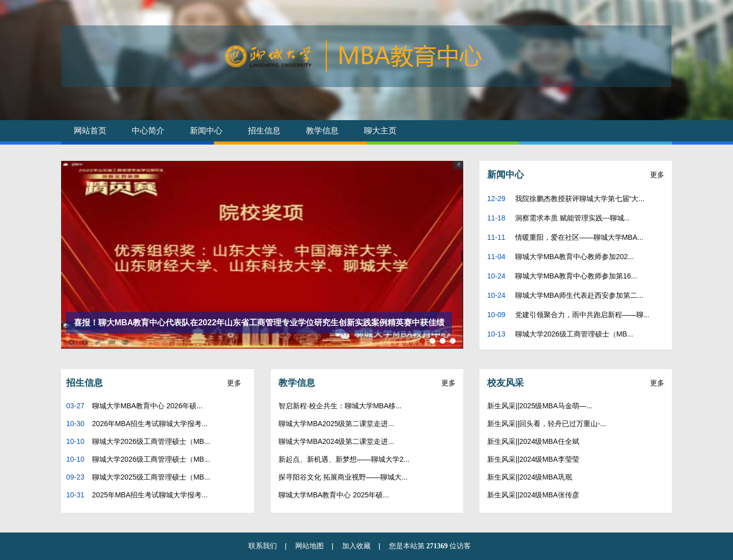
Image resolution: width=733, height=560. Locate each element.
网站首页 (90, 131)
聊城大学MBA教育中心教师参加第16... (575, 276)
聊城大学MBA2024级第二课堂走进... (336, 441)
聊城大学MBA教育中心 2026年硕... (147, 406)
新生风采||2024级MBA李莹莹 (533, 459)
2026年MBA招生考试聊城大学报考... (150, 424)
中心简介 (148, 131)
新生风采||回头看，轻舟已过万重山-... (547, 424)
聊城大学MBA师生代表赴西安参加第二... (578, 295)
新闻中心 (206, 131)
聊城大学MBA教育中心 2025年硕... (334, 495)
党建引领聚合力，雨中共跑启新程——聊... (581, 315)
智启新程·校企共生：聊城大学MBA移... (340, 406)
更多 (657, 175)
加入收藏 (356, 546)
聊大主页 (380, 131)
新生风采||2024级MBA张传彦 (533, 495)
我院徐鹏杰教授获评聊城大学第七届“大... (579, 199)
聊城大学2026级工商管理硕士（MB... (573, 334)
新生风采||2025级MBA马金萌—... (540, 406)
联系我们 (263, 546)
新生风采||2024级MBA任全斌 (533, 441)
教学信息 (322, 131)
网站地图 (309, 546)
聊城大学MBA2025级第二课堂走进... (336, 424)
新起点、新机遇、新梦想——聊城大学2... (344, 459)
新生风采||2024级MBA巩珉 (530, 477)
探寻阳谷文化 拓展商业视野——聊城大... (343, 477)
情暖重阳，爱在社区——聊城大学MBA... (578, 237)
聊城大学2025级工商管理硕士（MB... (151, 477)
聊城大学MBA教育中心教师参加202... (573, 257)
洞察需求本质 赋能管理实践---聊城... (571, 218)
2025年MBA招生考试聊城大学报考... (150, 495)
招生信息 (264, 131)
